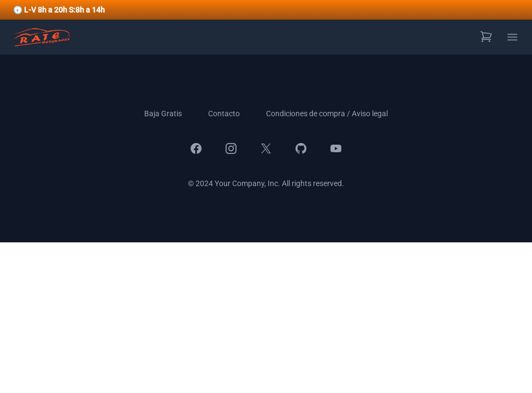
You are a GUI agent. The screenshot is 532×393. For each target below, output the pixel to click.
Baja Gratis (163, 114)
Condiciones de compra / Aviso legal (327, 114)
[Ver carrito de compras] (486, 37)
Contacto (224, 114)
